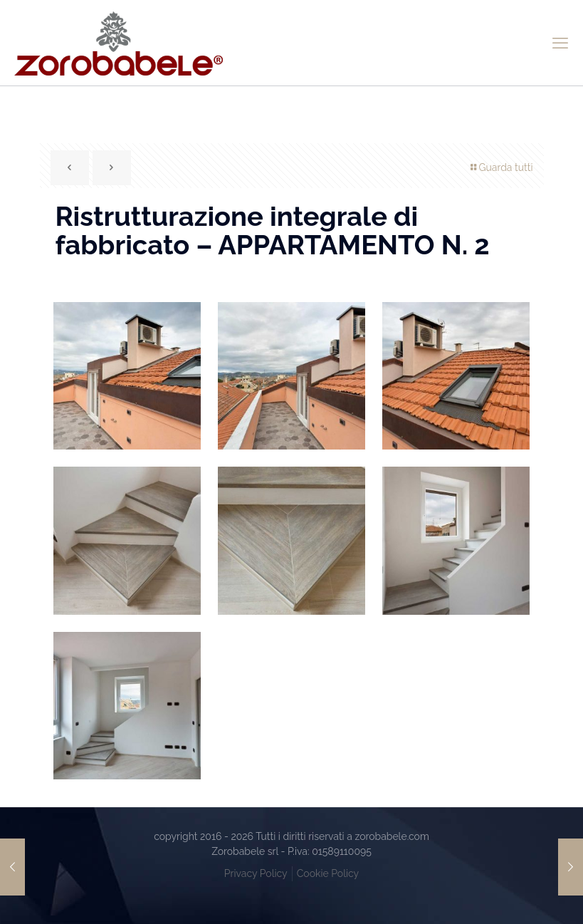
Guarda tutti (500, 167)
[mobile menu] (560, 43)
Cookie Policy (328, 873)
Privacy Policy (256, 873)
